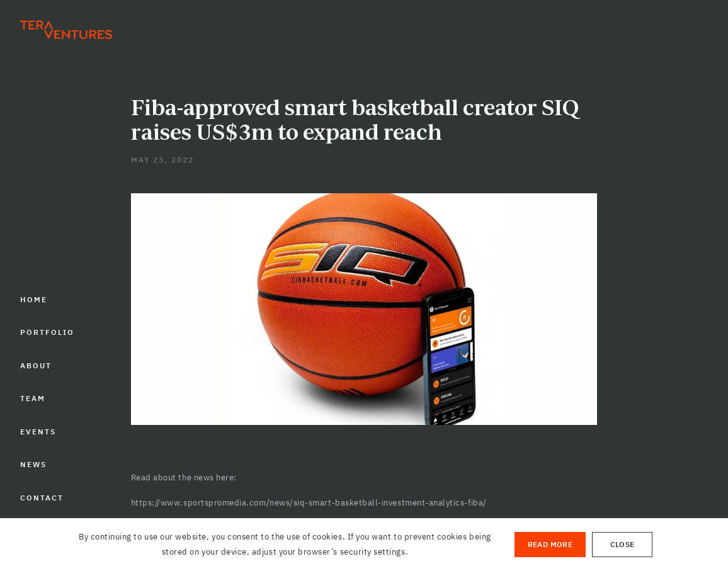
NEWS (33, 464)
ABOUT (36, 365)
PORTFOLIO (47, 332)
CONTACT (42, 498)
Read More (550, 544)
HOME (34, 299)
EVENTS (38, 432)
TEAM (33, 398)
